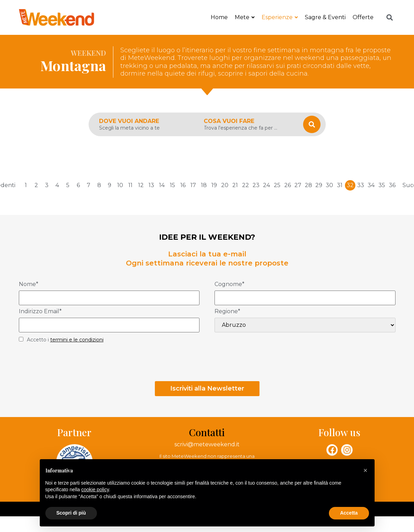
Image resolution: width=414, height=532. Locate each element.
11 (130, 185)
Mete (245, 17)
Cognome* (229, 284)
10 (120, 185)
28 (308, 185)
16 (183, 185)
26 (288, 185)
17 (193, 185)
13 (151, 185)
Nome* (29, 284)
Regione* (227, 312)
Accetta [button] (349, 513)
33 (361, 185)
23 (256, 185)
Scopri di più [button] (71, 513)
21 (235, 185)
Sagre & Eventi (325, 17)
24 (266, 185)
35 (382, 185)
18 (204, 185)
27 (298, 185)
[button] (366, 470)
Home (219, 17)
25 (277, 185)
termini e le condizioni (77, 340)
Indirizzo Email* (40, 312)
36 (392, 185)
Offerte (363, 17)
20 (225, 185)
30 (329, 185)
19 (214, 185)
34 (371, 185)
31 (340, 185)
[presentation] (72, 364)
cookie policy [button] (95, 489)
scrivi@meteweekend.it (207, 444)
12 (141, 185)
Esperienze (280, 17)
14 (162, 185)
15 (172, 185)
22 (246, 185)
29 (319, 185)
